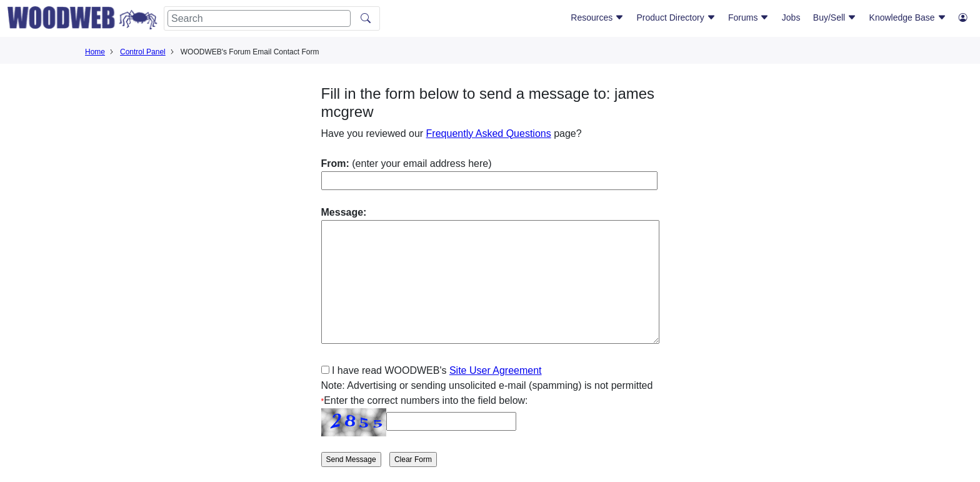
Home (95, 52)
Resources (597, 18)
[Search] (259, 18)
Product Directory (676, 18)
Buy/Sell (835, 18)
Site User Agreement (496, 370)
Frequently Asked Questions (489, 133)
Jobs (791, 18)
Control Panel (143, 52)
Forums (748, 18)
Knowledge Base (908, 18)
